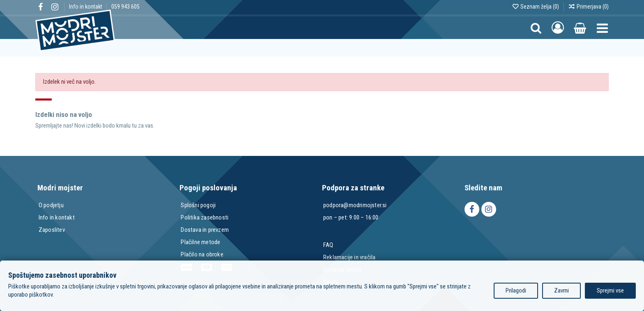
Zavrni (561, 290)
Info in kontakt (86, 7)
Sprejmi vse (610, 290)
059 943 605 (125, 7)
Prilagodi (516, 290)
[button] (602, 28)
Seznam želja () (536, 7)
